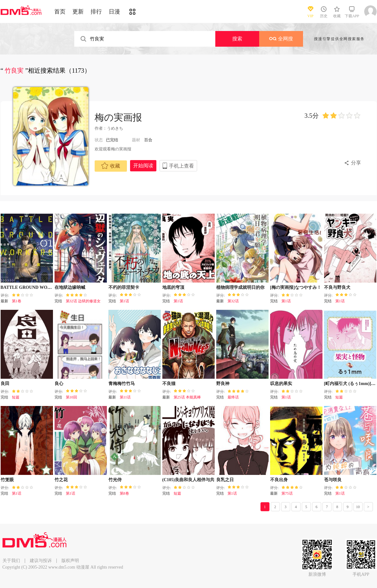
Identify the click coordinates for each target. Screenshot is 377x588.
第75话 (287, 493)
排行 (96, 12)
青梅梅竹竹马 (122, 384)
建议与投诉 (41, 561)
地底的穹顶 (173, 287)
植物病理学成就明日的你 (240, 287)
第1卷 (17, 301)
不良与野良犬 (337, 287)
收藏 (111, 166)
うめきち (115, 128)
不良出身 (279, 480)
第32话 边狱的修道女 (83, 301)
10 (358, 507)
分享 (356, 163)
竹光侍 (115, 480)
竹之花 (61, 480)
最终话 (233, 397)
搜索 (237, 39)
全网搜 (281, 39)
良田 (5, 384)
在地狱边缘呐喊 (70, 287)
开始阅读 (143, 166)
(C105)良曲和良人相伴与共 (188, 480)
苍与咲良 (333, 480)
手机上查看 (181, 166)
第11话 (125, 397)
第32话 (233, 301)
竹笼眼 (7, 480)
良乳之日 (225, 480)
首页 (60, 12)
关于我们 (11, 561)
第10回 (71, 397)
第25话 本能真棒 (187, 397)
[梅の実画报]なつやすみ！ (296, 287)
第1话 (124, 301)
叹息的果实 (281, 384)
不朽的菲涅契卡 (124, 287)
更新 (78, 12)
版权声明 (70, 561)
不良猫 (169, 384)
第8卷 (124, 493)
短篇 (16, 397)
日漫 (114, 12)
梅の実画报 (118, 117)
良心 (59, 384)
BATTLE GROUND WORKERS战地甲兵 (40, 287)
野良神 (223, 384)
